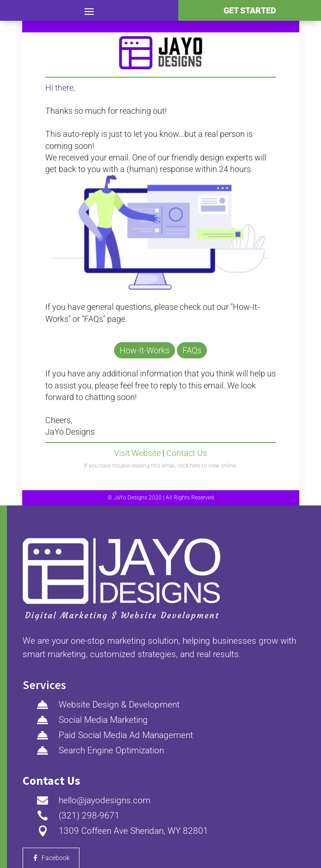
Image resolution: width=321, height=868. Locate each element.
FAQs (192, 350)
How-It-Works (145, 350)
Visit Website (137, 453)
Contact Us (187, 453)
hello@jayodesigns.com (105, 800)
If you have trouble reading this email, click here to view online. (161, 466)
